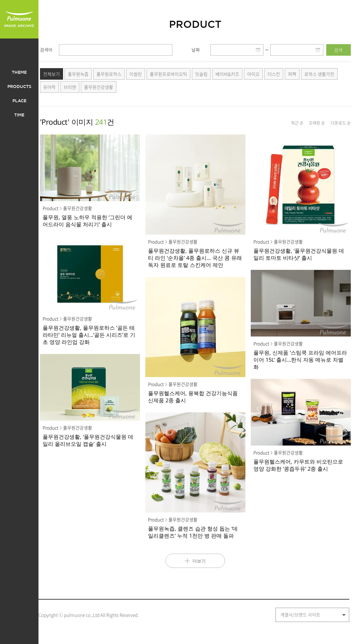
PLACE (19, 101)
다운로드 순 (341, 123)
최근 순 (297, 123)
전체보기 (52, 74)
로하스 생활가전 (319, 74)
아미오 (253, 74)
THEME (19, 73)
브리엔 (70, 87)
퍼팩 (292, 74)
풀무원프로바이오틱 (168, 74)
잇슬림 (201, 74)
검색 (338, 50)
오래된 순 (317, 123)
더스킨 (274, 74)
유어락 (49, 87)
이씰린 (136, 74)
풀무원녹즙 (78, 74)
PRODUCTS (19, 87)
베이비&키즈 (227, 74)
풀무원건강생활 (99, 87)
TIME (19, 115)
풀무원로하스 (109, 74)
